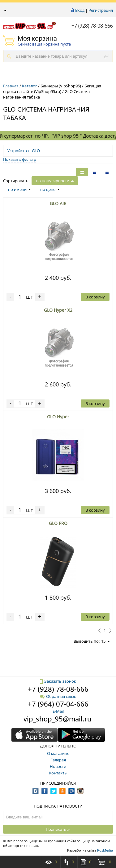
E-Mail (58, 711)
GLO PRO (58, 523)
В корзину (95, 297)
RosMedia (105, 850)
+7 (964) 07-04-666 (58, 704)
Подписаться (58, 829)
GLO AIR (58, 203)
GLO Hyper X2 (58, 310)
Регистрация (101, 10)
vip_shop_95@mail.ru (58, 719)
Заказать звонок (58, 681)
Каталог (30, 86)
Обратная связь (58, 696)
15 (105, 641)
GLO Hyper (58, 417)
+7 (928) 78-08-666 (92, 26)
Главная (11, 86)
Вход (80, 10)
